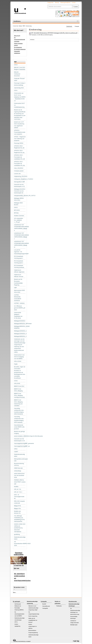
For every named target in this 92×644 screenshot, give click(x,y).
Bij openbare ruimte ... (19, 588)
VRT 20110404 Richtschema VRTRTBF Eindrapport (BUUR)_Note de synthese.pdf (53, 33)
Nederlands (69, 26)
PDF (24, 26)
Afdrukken (32, 40)
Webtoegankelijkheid (65, 3)
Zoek (48, 5)
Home (20, 26)
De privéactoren (18, 47)
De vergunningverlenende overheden (20, 39)
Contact (74, 3)
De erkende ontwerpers (20, 49)
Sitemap (57, 3)
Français (77, 26)
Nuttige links (50, 3)
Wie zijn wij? (17, 36)
